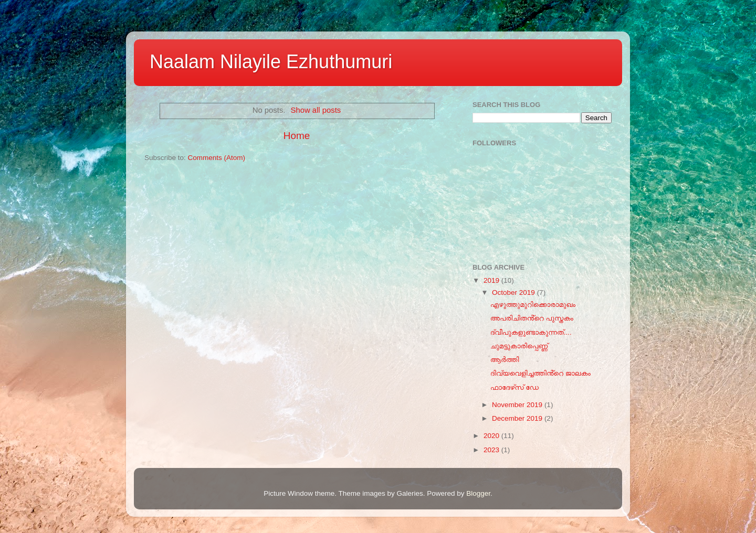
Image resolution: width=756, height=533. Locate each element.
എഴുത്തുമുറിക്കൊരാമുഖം (533, 305)
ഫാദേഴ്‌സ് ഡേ (514, 387)
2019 (492, 280)
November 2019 (518, 405)
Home (297, 136)
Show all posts (316, 110)
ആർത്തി (505, 360)
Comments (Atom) (217, 158)
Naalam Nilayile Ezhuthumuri (271, 62)
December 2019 (518, 418)
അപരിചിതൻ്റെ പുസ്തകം (532, 318)
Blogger (478, 493)
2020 (492, 436)
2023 (492, 450)
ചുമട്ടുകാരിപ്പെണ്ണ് (519, 346)
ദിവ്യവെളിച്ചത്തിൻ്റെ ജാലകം (540, 373)
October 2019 (514, 292)
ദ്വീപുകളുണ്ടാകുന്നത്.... (531, 332)
